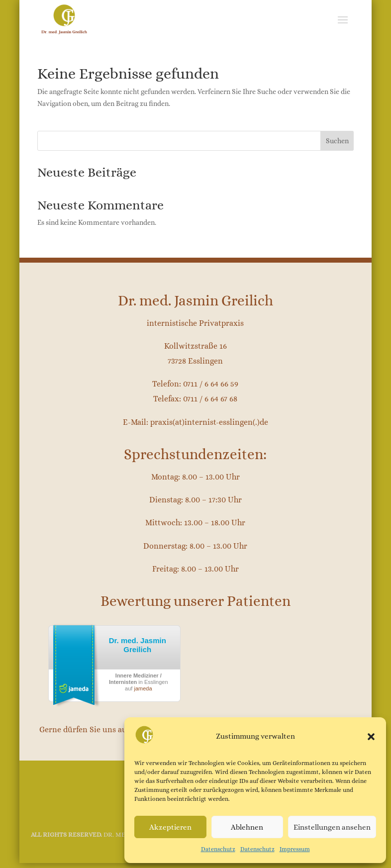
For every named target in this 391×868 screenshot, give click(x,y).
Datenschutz (218, 849)
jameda (143, 688)
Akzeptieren (170, 827)
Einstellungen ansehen (332, 827)
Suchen (337, 141)
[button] (371, 737)
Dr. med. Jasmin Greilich (138, 645)
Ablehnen (247, 827)
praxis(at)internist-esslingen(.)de (209, 422)
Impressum (295, 849)
